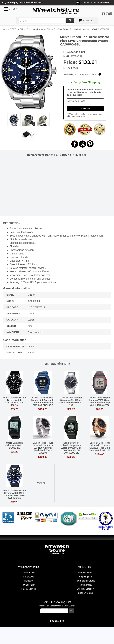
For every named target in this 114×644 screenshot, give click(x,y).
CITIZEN (14, 29)
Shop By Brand (85, 593)
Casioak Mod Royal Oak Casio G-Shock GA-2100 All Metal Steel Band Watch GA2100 (43, 448)
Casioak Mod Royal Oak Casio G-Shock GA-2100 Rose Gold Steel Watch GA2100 (100, 447)
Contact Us (28, 577)
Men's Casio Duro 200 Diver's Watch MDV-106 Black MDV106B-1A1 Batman (14, 494)
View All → (43, 483)
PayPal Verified (29, 589)
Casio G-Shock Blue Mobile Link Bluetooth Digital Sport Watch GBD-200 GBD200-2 (43, 401)
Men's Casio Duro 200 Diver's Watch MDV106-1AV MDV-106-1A (14, 401)
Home (4, 29)
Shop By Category (85, 589)
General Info (28, 573)
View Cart (88, 21)
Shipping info (86, 577)
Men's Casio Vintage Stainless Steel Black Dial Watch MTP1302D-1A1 (71, 401)
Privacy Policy (28, 585)
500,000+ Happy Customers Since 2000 (22, 2)
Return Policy (85, 585)
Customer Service (85, 573)
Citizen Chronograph (29, 29)
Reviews (29, 581)
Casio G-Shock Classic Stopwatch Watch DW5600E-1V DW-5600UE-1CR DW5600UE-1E (71, 448)
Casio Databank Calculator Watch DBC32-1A (14, 445)
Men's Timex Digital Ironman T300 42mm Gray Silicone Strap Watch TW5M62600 (100, 401)
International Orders (85, 581)
